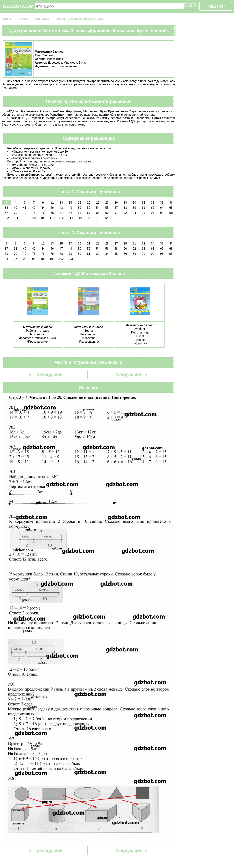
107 (34, 218)
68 (171, 249)
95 (144, 213)
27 (116, 243)
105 (25, 218)
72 (25, 213)
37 (6, 249)
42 (34, 208)
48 (61, 208)
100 (43, 259)
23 (107, 203)
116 (80, 218)
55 (107, 208)
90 (107, 213)
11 (52, 203)
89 (134, 254)
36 (171, 203)
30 (134, 203)
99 (162, 213)
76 (43, 213)
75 (43, 254)
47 (61, 249)
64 (162, 208)
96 (6, 259)
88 (98, 213)
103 (70, 259)
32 (144, 203)
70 (16, 213)
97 (153, 213)
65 (171, 208)
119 (98, 218)
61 (144, 208)
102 (6, 218)
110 (52, 218)
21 (89, 243)
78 (52, 213)
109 (43, 218)
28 (125, 203)
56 (107, 249)
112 (61, 218)
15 (61, 243)
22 (98, 203)
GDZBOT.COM (18, 6)
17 (70, 243)
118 (89, 218)
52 (89, 208)
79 (70, 254)
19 (80, 243)
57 (116, 208)
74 (34, 213)
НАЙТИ (191, 6)
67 (6, 213)
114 (70, 218)
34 (153, 243)
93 (162, 254)
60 (125, 249)
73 (34, 254)
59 (134, 208)
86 (125, 254)
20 (89, 203)
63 (144, 249)
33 (153, 203)
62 (153, 208)
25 (107, 243)
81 (61, 213)
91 (116, 213)
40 (16, 208)
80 (80, 254)
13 (61, 203)
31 (134, 243)
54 (98, 208)
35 (162, 203)
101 (171, 213)
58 (125, 208)
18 (80, 203)
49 (70, 208)
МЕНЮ (216, 6)
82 (70, 213)
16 (70, 203)
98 (25, 259)
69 (6, 254)
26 (116, 203)
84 (107, 254)
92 (125, 213)
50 (80, 208)
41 (25, 208)
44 (43, 208)
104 (16, 218)
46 (52, 208)
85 (80, 213)
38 (6, 208)
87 (89, 213)
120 (107, 218)
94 (134, 213)
